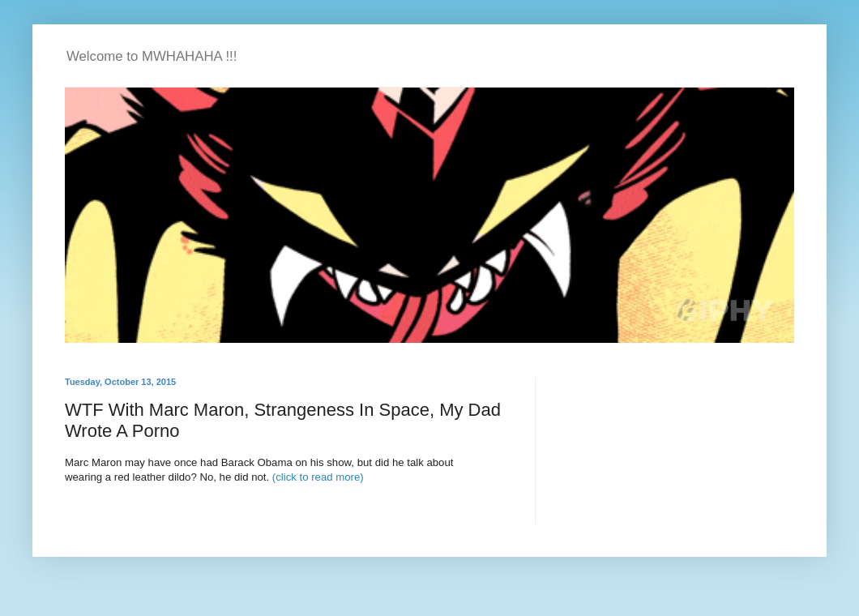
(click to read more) (318, 477)
